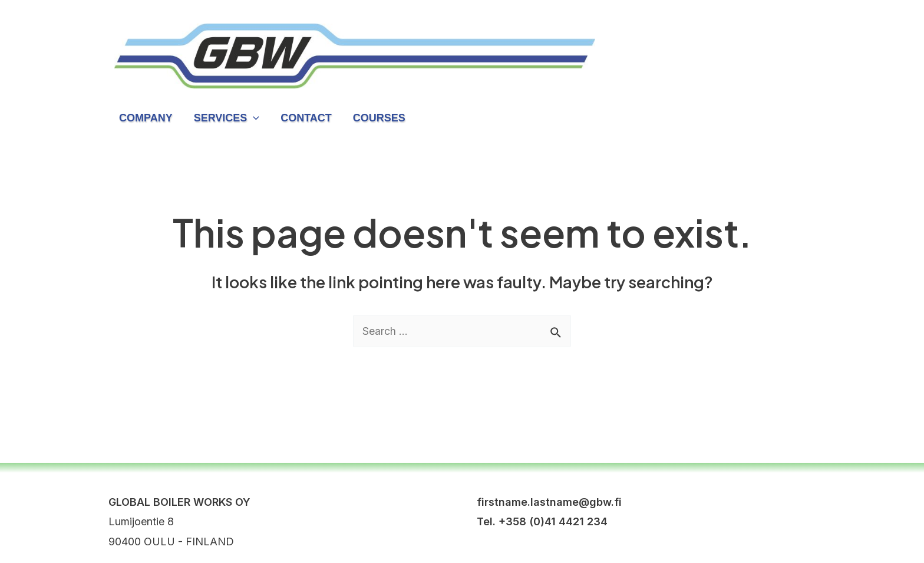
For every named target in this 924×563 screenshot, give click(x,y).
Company (146, 118)
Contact (306, 118)
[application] (253, 118)
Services (227, 118)
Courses (379, 118)
